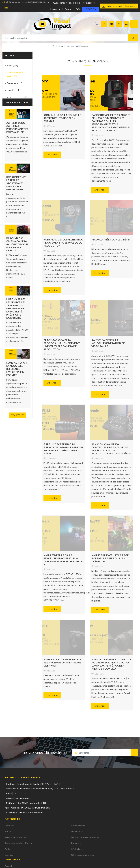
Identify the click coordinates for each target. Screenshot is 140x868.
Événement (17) (15, 83)
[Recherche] (133, 38)
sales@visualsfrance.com (37, 2)
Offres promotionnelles (83, 855)
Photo (8, 831)
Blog (78, 3)
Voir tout (17, 415)
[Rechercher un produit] (70, 38)
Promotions (56, 9)
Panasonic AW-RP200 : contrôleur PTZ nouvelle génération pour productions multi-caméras (111, 449)
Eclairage (9, 855)
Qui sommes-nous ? (63, 3)
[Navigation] (134, 24)
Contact (69, 9)
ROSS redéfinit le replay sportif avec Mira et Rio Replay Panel (16, 183)
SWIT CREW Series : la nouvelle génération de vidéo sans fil (108, 343)
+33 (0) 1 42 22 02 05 (16, 793)
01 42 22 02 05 (13, 2)
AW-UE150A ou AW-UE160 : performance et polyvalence (17, 127)
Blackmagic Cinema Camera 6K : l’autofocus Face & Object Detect (17, 244)
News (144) (12, 66)
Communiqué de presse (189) (14, 74)
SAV (78, 9)
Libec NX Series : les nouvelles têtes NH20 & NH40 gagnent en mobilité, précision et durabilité (16, 308)
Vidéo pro (9, 826)
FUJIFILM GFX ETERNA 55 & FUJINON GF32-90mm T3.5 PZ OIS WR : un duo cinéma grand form (63, 449)
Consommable (78, 826)
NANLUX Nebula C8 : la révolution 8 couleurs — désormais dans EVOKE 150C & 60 (63, 560)
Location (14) (13, 90)
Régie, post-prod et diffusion (19, 843)
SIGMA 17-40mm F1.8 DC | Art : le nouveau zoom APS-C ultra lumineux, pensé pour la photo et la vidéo (111, 664)
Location (90, 9)
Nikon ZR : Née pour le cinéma (111, 239)
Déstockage (77, 849)
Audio (8, 849)
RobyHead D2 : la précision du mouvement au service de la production (63, 243)
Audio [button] (17, 98)
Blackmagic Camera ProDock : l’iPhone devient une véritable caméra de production (62, 345)
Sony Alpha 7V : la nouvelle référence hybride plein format (16, 369)
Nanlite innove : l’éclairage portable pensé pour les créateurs (110, 558)
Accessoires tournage (15, 837)
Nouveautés (89, 3)
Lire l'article (52, 155)
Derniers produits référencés (85, 837)
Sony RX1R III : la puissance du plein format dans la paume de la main (63, 662)
